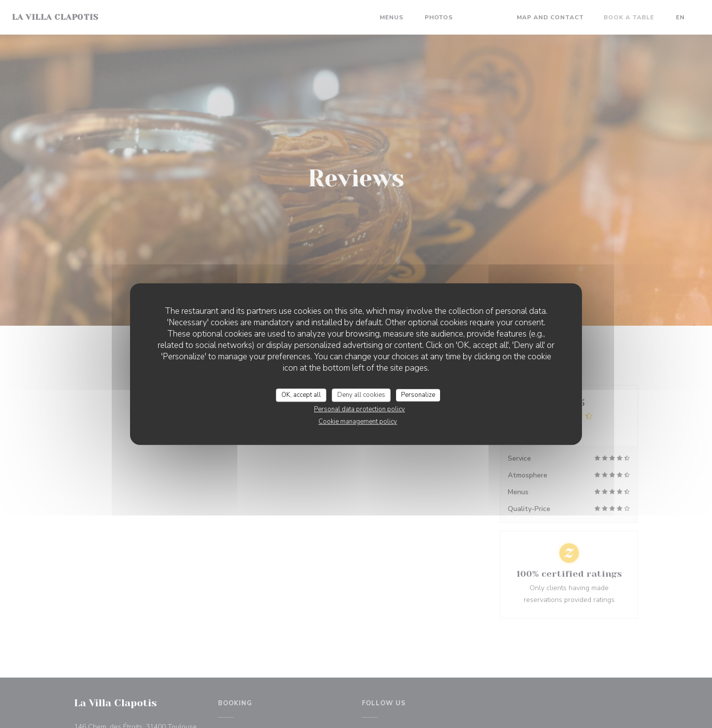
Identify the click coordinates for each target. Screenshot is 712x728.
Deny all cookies (361, 395)
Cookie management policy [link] (358, 422)
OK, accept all (301, 395)
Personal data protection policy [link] (359, 409)
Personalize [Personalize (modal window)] (418, 395)
